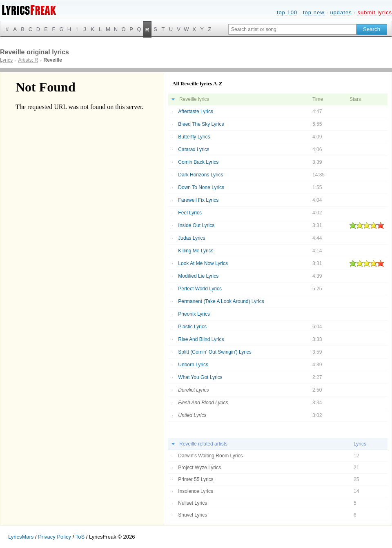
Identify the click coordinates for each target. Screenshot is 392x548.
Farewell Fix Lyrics (198, 200)
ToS (80, 537)
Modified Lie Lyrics (198, 276)
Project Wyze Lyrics (199, 468)
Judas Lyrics (192, 238)
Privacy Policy (55, 537)
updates (341, 12)
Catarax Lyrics (194, 149)
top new (314, 12)
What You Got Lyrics (200, 377)
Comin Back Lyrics (198, 162)
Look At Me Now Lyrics (203, 263)
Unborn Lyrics (193, 365)
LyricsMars (21, 537)
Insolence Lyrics (196, 491)
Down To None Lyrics (201, 187)
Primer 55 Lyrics (196, 479)
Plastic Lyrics (192, 327)
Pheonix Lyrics (194, 314)
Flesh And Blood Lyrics (203, 403)
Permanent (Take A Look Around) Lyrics (221, 301)
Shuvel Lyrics (193, 515)
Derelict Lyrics (193, 390)
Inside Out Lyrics (196, 225)
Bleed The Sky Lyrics (201, 124)
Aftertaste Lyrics (196, 111)
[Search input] (292, 29)
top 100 (287, 12)
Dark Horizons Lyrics (200, 175)
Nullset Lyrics (193, 503)
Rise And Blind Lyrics (201, 339)
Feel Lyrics (190, 213)
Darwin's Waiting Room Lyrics (210, 456)
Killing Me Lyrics (196, 251)
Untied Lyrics (192, 415)
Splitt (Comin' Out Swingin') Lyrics (215, 352)
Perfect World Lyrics (200, 289)
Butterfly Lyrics (194, 137)
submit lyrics (375, 12)
